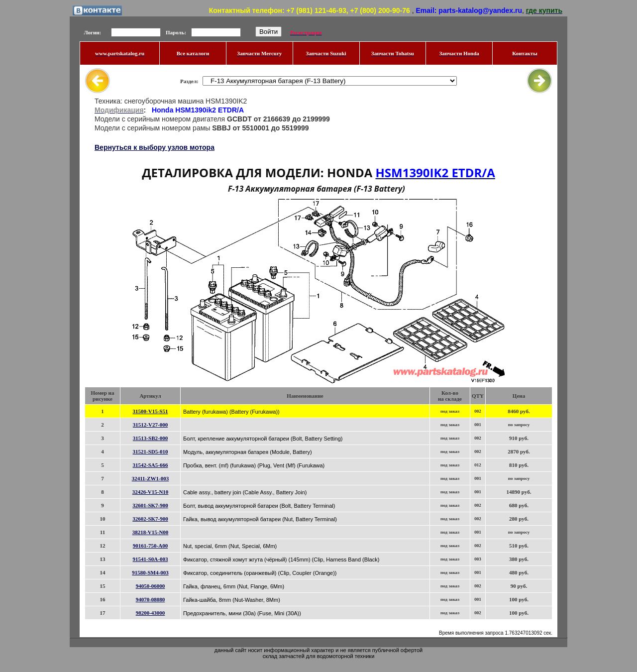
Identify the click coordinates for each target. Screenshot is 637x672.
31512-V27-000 (150, 425)
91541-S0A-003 (151, 559)
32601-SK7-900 (150, 505)
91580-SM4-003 (150, 572)
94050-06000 (151, 586)
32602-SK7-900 (150, 519)
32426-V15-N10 (151, 492)
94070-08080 (151, 599)
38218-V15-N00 (151, 532)
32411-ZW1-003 (151, 478)
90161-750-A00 (150, 546)
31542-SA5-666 (151, 465)
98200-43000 (151, 613)
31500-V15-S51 (151, 411)
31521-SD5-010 (151, 451)
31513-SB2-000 (150, 438)
